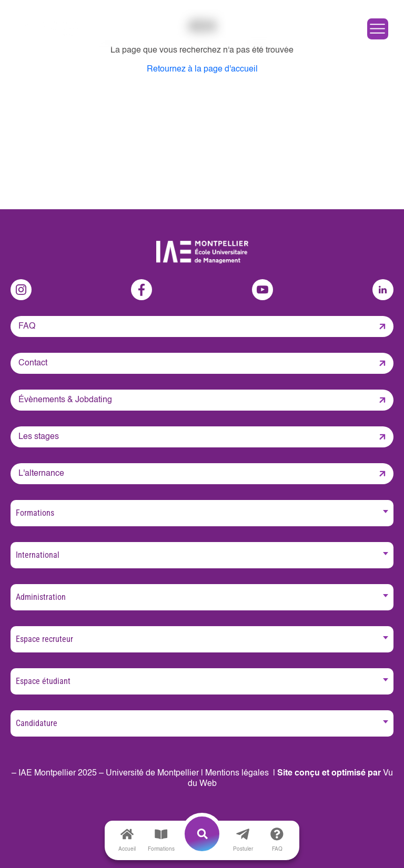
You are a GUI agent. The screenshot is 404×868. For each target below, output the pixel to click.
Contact (33, 363)
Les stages (39, 437)
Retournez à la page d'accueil (202, 69)
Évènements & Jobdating (65, 400)
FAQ (27, 326)
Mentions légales (237, 773)
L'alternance (41, 474)
